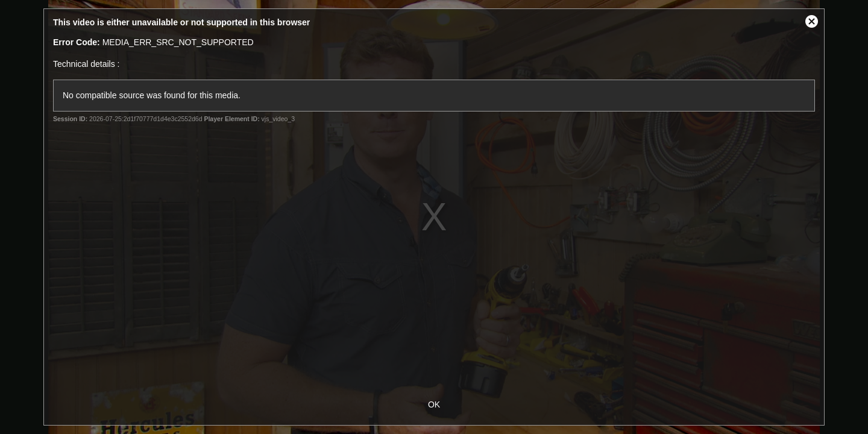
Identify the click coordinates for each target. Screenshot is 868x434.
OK (434, 404)
